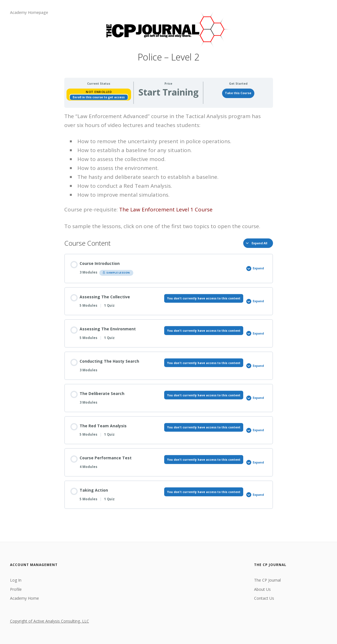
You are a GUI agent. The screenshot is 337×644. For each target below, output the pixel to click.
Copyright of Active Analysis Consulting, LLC (50, 621)
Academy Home (24, 598)
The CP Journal (267, 580)
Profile (16, 589)
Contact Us (264, 598)
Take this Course (238, 93)
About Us (262, 589)
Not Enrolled (99, 92)
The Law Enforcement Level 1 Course (166, 209)
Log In (16, 580)
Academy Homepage (29, 12)
